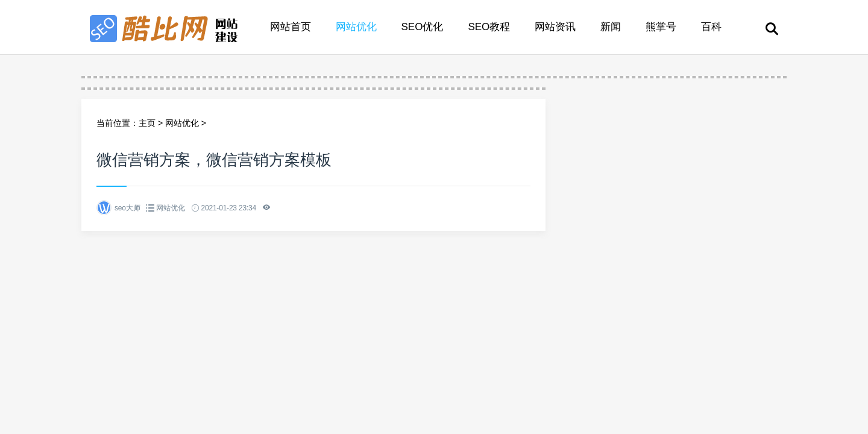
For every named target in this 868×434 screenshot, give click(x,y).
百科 (711, 27)
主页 (147, 123)
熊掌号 (661, 27)
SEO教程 (489, 27)
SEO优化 (423, 27)
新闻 (611, 27)
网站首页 (291, 27)
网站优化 (356, 27)
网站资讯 (555, 27)
